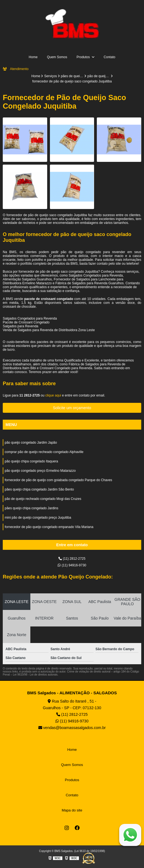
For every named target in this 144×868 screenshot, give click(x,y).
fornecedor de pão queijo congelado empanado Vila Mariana (49, 527)
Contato (110, 57)
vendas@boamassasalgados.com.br (72, 728)
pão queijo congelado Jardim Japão (31, 443)
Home (33, 57)
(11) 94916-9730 (72, 565)
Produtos (83, 57)
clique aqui (53, 395)
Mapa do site (72, 810)
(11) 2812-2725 (72, 559)
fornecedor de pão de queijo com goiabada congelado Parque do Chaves (58, 480)
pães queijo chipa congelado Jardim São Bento (39, 489)
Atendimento (16, 69)
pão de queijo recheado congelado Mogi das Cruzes (43, 499)
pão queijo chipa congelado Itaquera (31, 461)
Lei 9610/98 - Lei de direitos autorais (35, 675)
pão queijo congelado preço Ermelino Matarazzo (40, 471)
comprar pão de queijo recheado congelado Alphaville (44, 452)
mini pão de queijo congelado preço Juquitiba (38, 518)
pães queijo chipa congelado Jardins (31, 508)
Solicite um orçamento (72, 408)
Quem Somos (57, 57)
